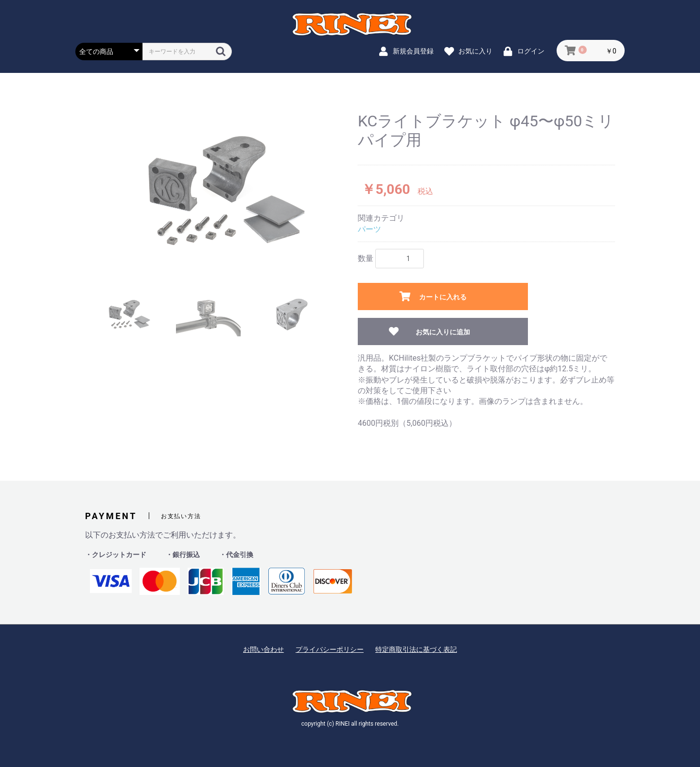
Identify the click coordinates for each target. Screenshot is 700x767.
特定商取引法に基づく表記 (416, 649)
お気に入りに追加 (443, 332)
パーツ (369, 229)
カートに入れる (443, 297)
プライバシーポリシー (330, 649)
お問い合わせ (263, 649)
